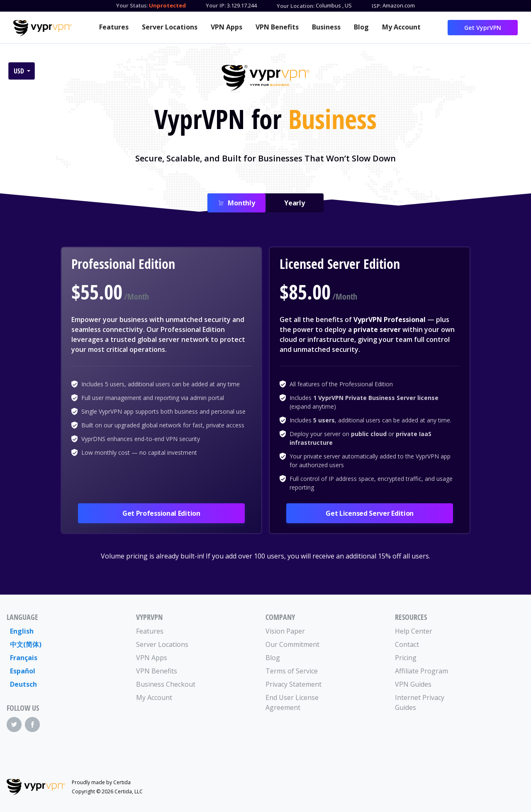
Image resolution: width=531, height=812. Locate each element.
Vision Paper (285, 631)
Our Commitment (292, 644)
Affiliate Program (421, 671)
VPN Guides (413, 684)
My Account (401, 27)
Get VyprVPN (483, 28)
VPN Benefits (277, 27)
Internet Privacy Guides (420, 702)
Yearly (295, 203)
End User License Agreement (292, 702)
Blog (361, 27)
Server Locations (170, 27)
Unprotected (167, 5)
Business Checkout (166, 684)
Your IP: (216, 5)
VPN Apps (227, 27)
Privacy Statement (294, 684)
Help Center (414, 631)
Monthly (241, 203)
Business (326, 27)
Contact (407, 644)
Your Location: (296, 6)
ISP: (376, 6)
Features (114, 27)
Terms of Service (292, 671)
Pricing (406, 658)
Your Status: (132, 5)
